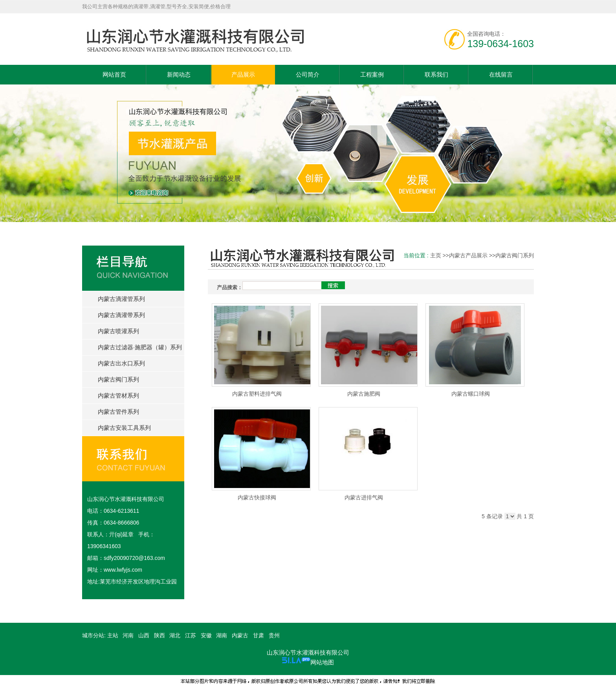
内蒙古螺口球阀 (471, 394)
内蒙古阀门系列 (515, 255)
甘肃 (258, 635)
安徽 (206, 635)
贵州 (274, 635)
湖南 (222, 635)
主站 (112, 635)
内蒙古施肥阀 (364, 394)
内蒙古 (240, 635)
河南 (128, 635)
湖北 (175, 635)
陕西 (159, 635)
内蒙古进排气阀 (364, 497)
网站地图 (322, 662)
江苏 (191, 635)
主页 (436, 255)
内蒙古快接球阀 (257, 497)
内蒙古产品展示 (468, 255)
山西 (144, 635)
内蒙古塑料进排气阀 (257, 394)
